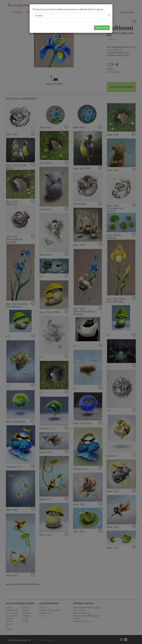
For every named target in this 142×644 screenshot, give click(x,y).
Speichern (102, 28)
